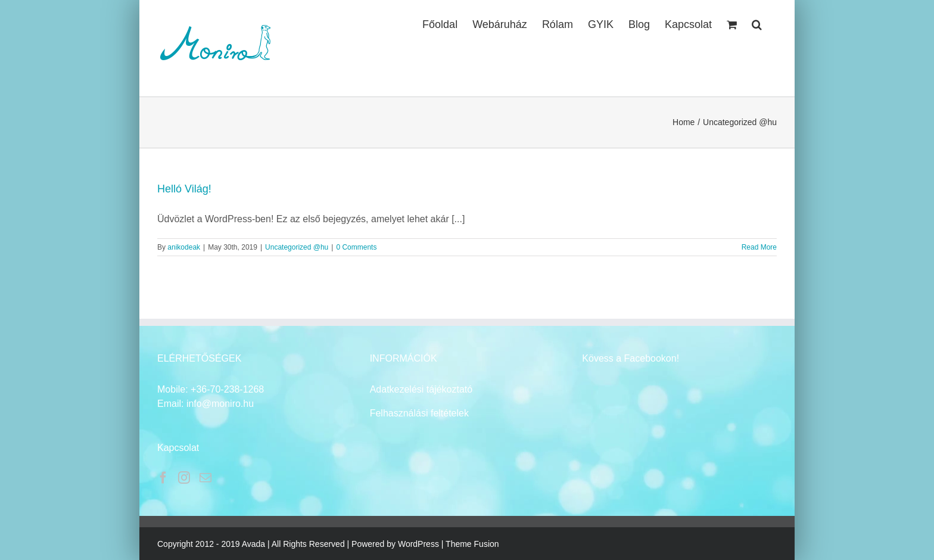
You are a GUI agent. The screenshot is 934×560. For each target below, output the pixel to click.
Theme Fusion (472, 544)
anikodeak (184, 247)
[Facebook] (163, 478)
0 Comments (356, 247)
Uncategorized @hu (297, 247)
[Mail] (206, 478)
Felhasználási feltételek (419, 413)
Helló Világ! (184, 189)
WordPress (418, 544)
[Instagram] (184, 478)
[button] (757, 23)
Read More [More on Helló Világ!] (759, 247)
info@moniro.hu (220, 404)
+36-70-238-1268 (227, 389)
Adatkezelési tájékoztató (421, 389)
